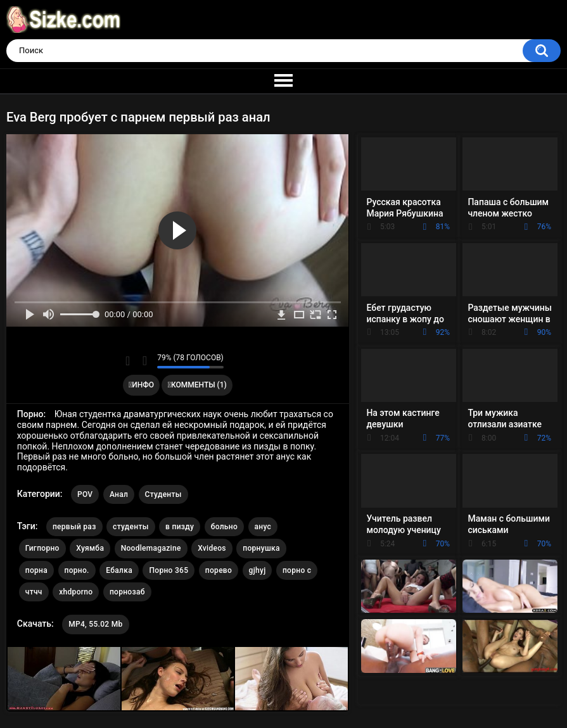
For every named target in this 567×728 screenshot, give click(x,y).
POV (85, 494)
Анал (119, 494)
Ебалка (119, 570)
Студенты (163, 494)
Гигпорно (42, 548)
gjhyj (258, 570)
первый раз (74, 527)
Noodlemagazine (151, 548)
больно (224, 527)
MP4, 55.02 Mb (95, 624)
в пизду (180, 527)
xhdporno (76, 592)
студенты (131, 527)
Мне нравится (128, 361)
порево (219, 570)
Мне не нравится (144, 361)
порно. (77, 570)
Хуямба (90, 548)
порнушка (261, 548)
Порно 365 (169, 570)
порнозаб (127, 592)
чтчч (34, 592)
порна (36, 570)
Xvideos (212, 548)
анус (263, 527)
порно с (297, 570)
